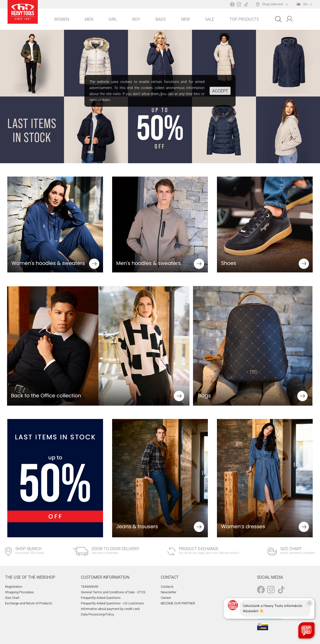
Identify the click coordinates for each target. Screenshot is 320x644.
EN (302, 4)
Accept (220, 91)
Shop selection (273, 4)
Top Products (244, 19)
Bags (161, 19)
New (185, 19)
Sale (210, 19)
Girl (113, 19)
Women (62, 19)
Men (89, 19)
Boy (136, 19)
